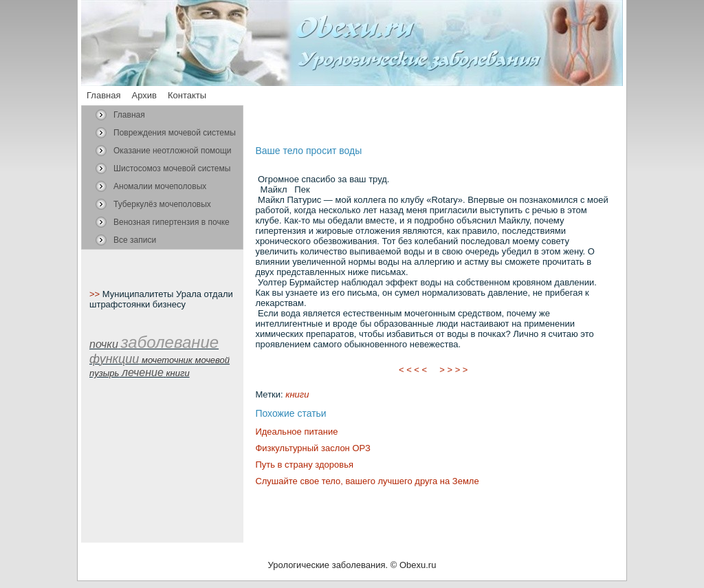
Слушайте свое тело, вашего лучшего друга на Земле (367, 481)
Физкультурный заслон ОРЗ (312, 448)
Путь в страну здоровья (304, 465)
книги (297, 394)
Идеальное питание (296, 432)
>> (96, 294)
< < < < (413, 370)
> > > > (454, 370)
